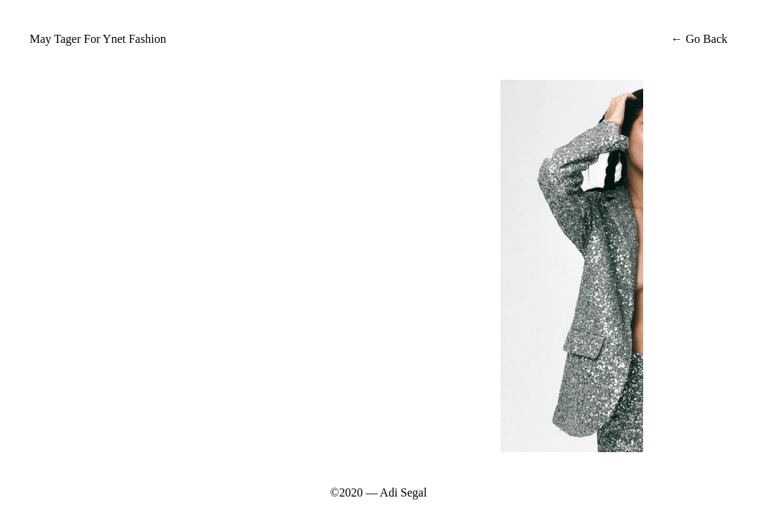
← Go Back (698, 39)
